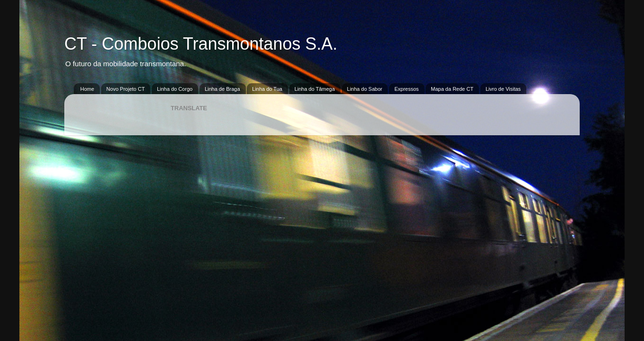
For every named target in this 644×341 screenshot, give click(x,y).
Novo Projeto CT (126, 89)
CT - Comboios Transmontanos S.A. (201, 44)
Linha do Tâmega (315, 89)
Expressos (406, 89)
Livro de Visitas (503, 89)
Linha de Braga (222, 89)
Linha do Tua (267, 89)
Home (87, 89)
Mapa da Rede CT (452, 89)
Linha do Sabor (365, 89)
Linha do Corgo (175, 89)
